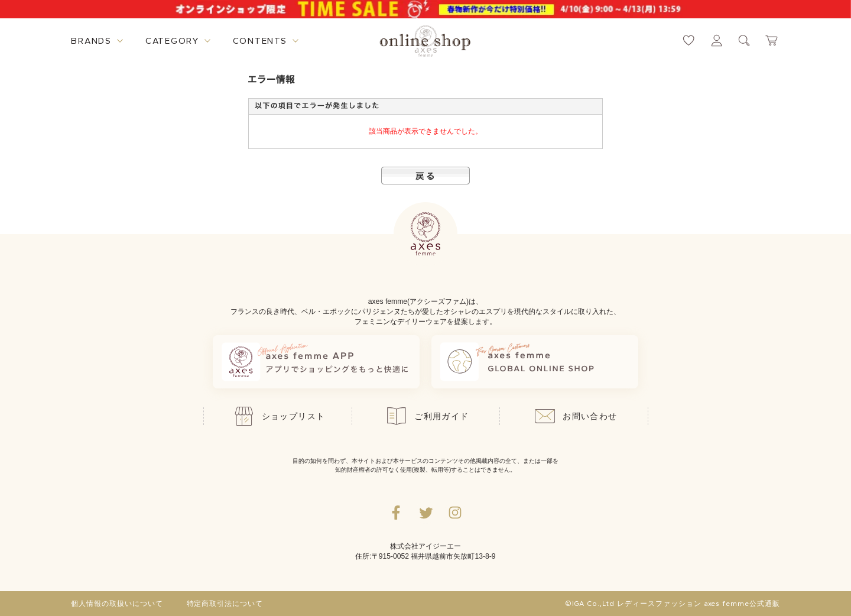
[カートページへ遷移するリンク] (772, 40)
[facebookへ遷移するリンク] (396, 513)
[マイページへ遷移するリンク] (717, 40)
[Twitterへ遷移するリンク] (425, 513)
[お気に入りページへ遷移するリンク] (689, 40)
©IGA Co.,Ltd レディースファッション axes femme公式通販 (673, 604)
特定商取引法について (225, 604)
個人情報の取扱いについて (117, 604)
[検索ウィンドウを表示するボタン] (744, 40)
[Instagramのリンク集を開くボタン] (455, 513)
